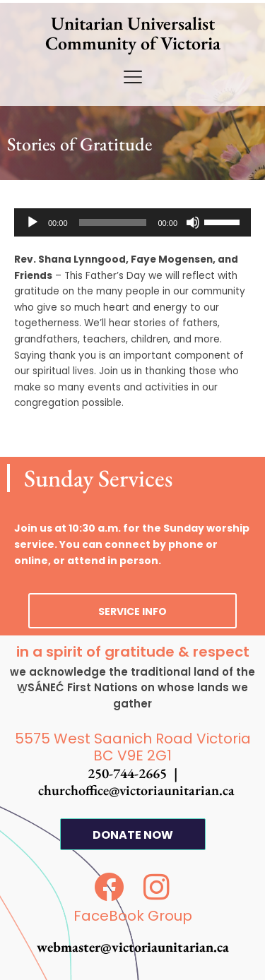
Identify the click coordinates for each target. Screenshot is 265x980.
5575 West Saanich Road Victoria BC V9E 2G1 (133, 747)
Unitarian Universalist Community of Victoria (133, 33)
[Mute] (193, 222)
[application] (132, 222)
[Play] (33, 222)
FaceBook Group (133, 916)
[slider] (113, 222)
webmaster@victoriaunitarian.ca (133, 947)
